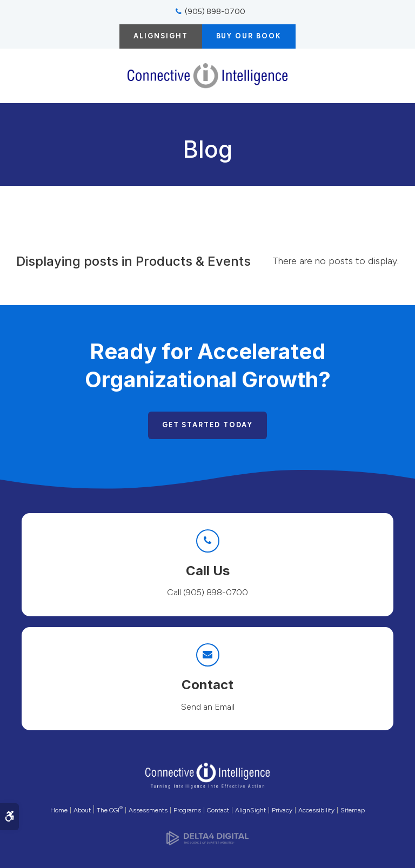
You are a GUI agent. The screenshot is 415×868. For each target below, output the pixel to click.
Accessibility (316, 810)
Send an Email (208, 707)
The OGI (110, 810)
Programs (187, 810)
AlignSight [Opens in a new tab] (250, 810)
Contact (218, 810)
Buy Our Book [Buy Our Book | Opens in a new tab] (249, 36)
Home (59, 810)
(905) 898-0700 (215, 12)
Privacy (282, 810)
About (82, 810)
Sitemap (353, 810)
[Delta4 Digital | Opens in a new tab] (207, 835)
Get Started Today (208, 425)
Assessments (148, 810)
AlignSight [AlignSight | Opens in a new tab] (160, 36)
